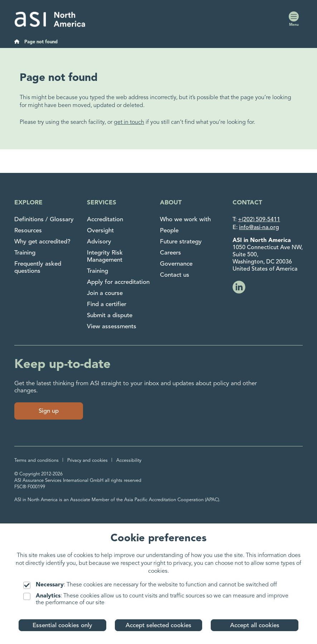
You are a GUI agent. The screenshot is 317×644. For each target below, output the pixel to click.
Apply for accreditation (118, 282)
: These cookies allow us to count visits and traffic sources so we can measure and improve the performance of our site (156, 599)
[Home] (17, 42)
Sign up (49, 411)
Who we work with (185, 220)
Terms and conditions (36, 461)
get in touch (129, 122)
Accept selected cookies (158, 626)
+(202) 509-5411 (259, 220)
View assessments (112, 327)
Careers (170, 253)
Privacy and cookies (87, 461)
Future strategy (181, 242)
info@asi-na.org (259, 228)
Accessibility (129, 461)
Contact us (175, 275)
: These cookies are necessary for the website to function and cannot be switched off (150, 585)
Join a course (105, 293)
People (169, 231)
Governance (176, 264)
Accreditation (105, 220)
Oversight (100, 231)
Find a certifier (107, 304)
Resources (28, 231)
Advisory (99, 242)
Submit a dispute (110, 316)
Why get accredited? (42, 242)
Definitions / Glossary (44, 220)
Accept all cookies (255, 626)
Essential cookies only (62, 626)
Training (25, 253)
